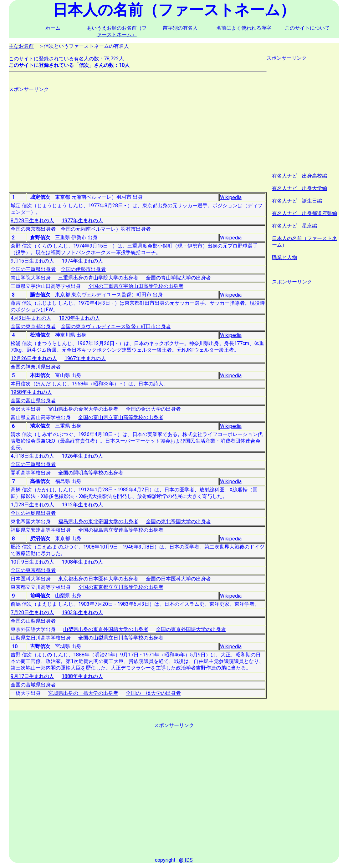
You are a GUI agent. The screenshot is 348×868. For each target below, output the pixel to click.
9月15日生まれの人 (32, 261)
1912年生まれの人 (82, 505)
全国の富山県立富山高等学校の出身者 (121, 417)
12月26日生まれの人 (34, 358)
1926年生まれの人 (82, 456)
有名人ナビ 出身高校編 (299, 176)
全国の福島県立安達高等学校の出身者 (121, 530)
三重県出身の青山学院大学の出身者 (98, 278)
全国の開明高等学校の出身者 (91, 473)
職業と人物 (284, 257)
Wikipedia (231, 197)
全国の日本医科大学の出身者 (178, 579)
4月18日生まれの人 (32, 456)
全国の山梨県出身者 (33, 621)
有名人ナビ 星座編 (294, 226)
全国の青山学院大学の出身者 (178, 278)
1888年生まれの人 (82, 676)
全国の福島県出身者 (33, 513)
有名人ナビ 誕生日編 (297, 201)
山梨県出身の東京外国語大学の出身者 (106, 629)
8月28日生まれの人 (32, 221)
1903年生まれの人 (82, 612)
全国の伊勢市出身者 (83, 269)
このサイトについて (307, 28)
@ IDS (186, 860)
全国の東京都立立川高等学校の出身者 (121, 587)
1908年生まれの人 (82, 562)
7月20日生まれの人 (32, 612)
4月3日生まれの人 (31, 318)
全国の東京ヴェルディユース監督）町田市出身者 (116, 326)
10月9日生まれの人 (32, 562)
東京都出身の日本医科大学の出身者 (98, 579)
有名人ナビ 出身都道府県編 (304, 213)
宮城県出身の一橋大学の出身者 (83, 693)
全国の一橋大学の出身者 (153, 693)
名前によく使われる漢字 (244, 28)
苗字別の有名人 (180, 28)
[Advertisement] (138, 137)
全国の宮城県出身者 (33, 685)
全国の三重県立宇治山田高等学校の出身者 (136, 286)
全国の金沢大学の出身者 (153, 409)
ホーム (53, 28)
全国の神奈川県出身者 (36, 367)
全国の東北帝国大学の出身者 (178, 522)
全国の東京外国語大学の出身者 (191, 629)
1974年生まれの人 (82, 261)
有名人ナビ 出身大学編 (299, 188)
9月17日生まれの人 (32, 676)
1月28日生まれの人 (32, 505)
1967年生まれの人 (85, 358)
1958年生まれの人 (31, 392)
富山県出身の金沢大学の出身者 (83, 409)
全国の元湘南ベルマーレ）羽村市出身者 (106, 229)
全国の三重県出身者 (33, 269)
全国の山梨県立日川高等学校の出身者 (121, 638)
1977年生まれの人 (82, 221)
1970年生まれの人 (79, 318)
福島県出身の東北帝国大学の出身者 (98, 522)
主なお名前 (21, 46)
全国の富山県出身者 (33, 401)
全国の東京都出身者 (33, 229)
